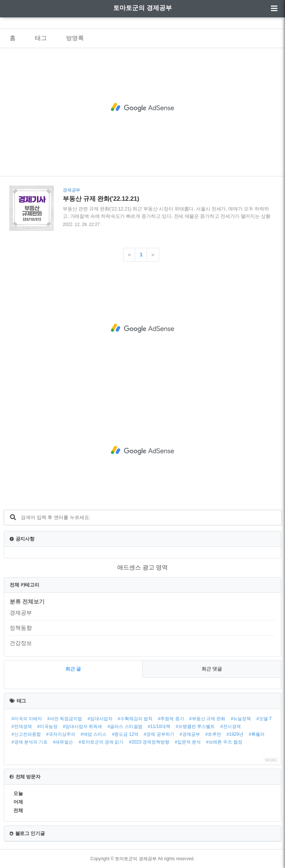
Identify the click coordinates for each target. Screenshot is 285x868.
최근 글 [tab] (73, 669)
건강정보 (21, 643)
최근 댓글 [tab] (212, 669)
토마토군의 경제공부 (142, 8)
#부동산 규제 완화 (207, 719)
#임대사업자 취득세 (82, 726)
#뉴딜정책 (241, 719)
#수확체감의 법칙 (135, 719)
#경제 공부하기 (159, 734)
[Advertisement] (142, 107)
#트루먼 (213, 734)
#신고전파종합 (26, 734)
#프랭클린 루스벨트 (195, 726)
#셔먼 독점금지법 (65, 719)
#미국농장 (47, 726)
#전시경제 (231, 726)
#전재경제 (22, 726)
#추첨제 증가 (171, 719)
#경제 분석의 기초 (30, 742)
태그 (41, 38)
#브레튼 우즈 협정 (224, 742)
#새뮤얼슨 (63, 742)
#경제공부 (190, 734)
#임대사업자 (100, 719)
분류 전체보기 (27, 601)
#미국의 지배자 (27, 719)
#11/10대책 (159, 726)
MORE (271, 760)
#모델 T (264, 719)
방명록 (75, 38)
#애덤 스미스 (94, 734)
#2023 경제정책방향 (149, 742)
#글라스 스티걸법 (125, 726)
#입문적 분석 (188, 742)
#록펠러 (257, 734)
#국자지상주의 (61, 734)
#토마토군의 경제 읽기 (101, 742)
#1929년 (235, 734)
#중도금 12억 (125, 734)
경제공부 (21, 613)
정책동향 (21, 628)
